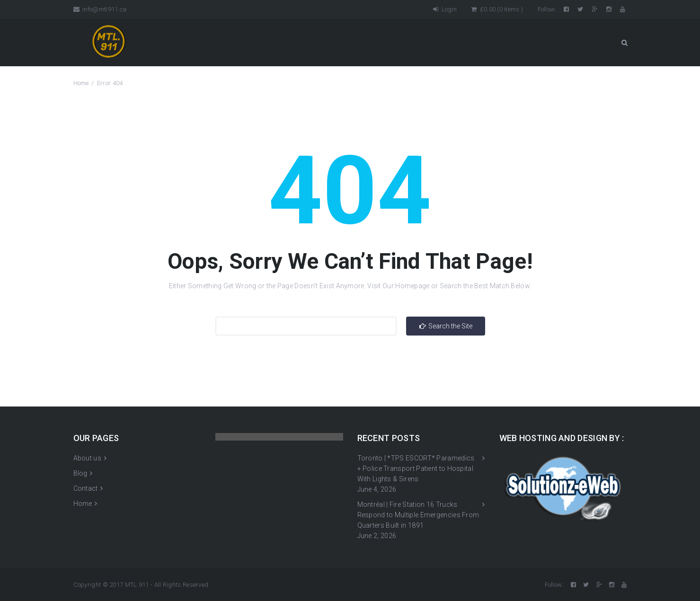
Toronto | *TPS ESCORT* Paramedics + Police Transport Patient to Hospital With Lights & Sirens (416, 468)
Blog (80, 473)
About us (87, 458)
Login (445, 9)
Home (81, 83)
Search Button (624, 43)
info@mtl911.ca (100, 9)
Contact (86, 488)
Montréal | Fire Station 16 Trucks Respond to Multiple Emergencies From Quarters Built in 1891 (418, 515)
